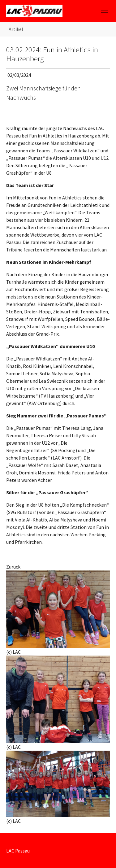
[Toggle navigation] (105, 11)
